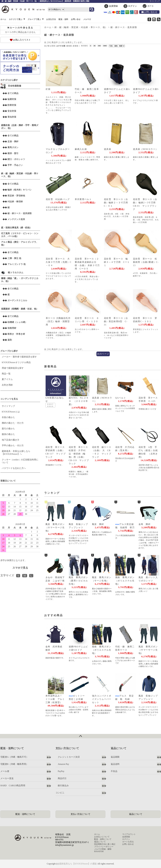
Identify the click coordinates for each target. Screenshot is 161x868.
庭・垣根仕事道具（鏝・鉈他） (16, 228)
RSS (96, 851)
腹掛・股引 (13, 153)
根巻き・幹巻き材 (16, 334)
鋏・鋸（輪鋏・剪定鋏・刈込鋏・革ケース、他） (81, 27)
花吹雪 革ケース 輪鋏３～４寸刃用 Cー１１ (117, 262)
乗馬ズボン (13, 147)
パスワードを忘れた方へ (14, 468)
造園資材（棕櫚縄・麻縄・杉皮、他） (20, 309)
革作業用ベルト (83, 199)
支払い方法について (81, 814)
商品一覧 (6, 374)
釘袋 (48, 89)
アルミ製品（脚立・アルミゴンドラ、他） (20, 243)
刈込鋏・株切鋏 (15, 201)
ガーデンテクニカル (17, 300)
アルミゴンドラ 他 (17, 264)
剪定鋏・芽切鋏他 (16, 196)
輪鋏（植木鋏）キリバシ (20, 190)
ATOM (101, 851)
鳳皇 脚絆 (98, 524)
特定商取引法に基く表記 (105, 844)
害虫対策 (12, 117)
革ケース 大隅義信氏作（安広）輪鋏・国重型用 (58, 321)
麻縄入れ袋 (81, 149)
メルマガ (87, 19)
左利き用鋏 (7, 385)
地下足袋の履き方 (11, 440)
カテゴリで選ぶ (17, 19)
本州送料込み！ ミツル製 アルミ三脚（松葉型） (55, 699)
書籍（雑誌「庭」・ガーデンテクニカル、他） (20, 280)
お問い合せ (76, 19)
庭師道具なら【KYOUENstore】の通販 (78, 864)
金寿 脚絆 (145, 524)
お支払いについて (102, 837)
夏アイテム (7, 379)
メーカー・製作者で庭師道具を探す (19, 357)
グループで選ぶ (36, 19)
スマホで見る (20, 568)
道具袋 (108, 149)
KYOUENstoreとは (11, 412)
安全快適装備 (15, 86)
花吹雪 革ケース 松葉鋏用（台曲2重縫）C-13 (146, 262)
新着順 (76, 46)
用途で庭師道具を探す (13, 368)
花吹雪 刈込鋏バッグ (58, 199)
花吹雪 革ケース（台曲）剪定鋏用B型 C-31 (116, 321)
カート (151, 6)
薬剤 (10, 340)
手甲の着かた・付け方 (13, 445)
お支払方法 (51, 19)
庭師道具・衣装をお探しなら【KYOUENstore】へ (16, 453)
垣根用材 (12, 328)
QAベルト (121, 398)
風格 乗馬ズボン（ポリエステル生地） (125, 581)
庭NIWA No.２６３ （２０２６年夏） (79, 401)
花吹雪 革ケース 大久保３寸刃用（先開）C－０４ (59, 262)
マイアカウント (129, 834)
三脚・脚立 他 (14, 258)
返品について (136, 814)
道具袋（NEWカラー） (145, 149)
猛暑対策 (12, 99)
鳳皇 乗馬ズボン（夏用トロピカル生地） (78, 581)
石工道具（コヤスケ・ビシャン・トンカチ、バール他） (20, 235)
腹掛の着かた (8, 434)
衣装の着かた (8, 417)
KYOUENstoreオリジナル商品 (16, 362)
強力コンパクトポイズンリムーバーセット (102, 699)
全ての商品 (13, 93)
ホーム (3, 19)
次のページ (103, 354)
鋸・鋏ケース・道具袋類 (124, 27)
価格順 (69, 46)
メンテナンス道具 (16, 219)
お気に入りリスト (20, 40)
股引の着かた (8, 429)
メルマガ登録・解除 (103, 849)
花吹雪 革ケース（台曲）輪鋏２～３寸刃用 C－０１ (117, 203)
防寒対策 (12, 105)
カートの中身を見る (20, 28)
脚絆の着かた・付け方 (13, 423)
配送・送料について (25, 814)
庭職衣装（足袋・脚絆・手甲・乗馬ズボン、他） (20, 127)
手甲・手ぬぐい (15, 165)
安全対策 (12, 111)
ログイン (133, 6)
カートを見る (128, 842)
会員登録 (113, 6)
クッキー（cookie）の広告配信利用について (20, 461)
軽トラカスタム (16, 273)
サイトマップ (155, 1)
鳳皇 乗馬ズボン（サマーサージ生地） (55, 527)
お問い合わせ (149, 12)
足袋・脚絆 (13, 141)
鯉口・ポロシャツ (16, 159)
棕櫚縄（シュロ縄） (17, 322)
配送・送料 (63, 19)
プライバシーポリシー (104, 847)
